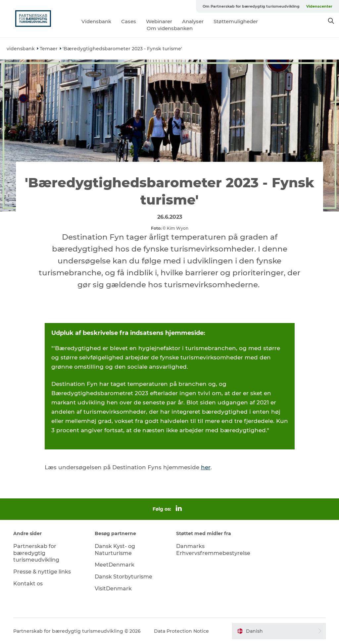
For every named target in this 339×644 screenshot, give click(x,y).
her (206, 467)
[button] (279, 631)
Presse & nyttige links (42, 572)
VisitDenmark (113, 589)
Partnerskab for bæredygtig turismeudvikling (36, 553)
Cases (129, 21)
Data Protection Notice (181, 631)
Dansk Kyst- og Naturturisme (115, 550)
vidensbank (21, 49)
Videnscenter (319, 6)
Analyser (193, 21)
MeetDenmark (115, 565)
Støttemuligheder (236, 21)
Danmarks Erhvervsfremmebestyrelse (213, 550)
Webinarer (159, 21)
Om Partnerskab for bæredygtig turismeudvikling (251, 6)
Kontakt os (28, 584)
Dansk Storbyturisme (123, 577)
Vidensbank (96, 21)
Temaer (49, 49)
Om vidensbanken (170, 28)
